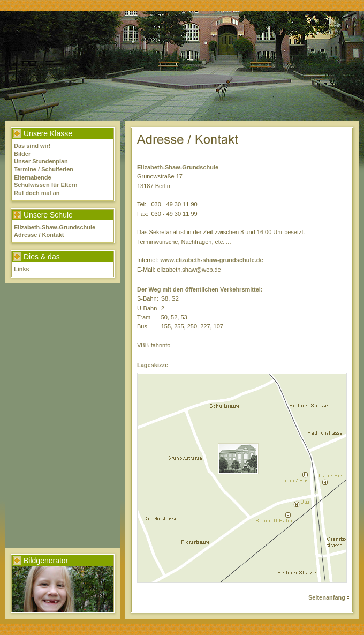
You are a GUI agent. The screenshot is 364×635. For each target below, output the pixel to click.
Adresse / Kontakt (39, 235)
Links (22, 269)
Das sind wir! (32, 146)
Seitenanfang (329, 597)
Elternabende (33, 177)
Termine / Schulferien (44, 169)
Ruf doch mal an (37, 193)
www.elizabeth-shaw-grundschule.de (211, 260)
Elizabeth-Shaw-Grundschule (55, 227)
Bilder (22, 154)
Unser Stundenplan (41, 161)
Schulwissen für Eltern (46, 185)
